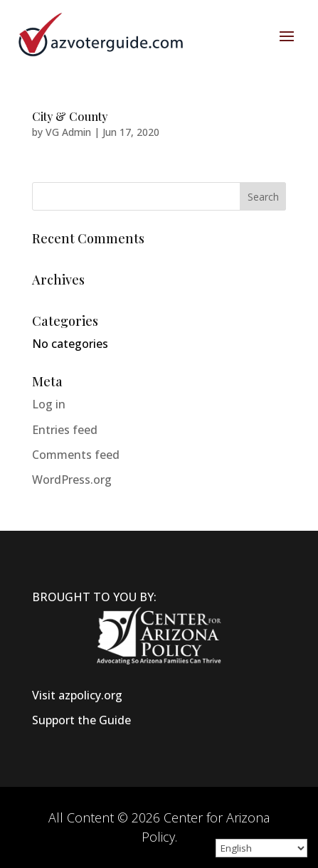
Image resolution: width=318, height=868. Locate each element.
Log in (49, 404)
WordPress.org (72, 480)
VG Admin (68, 132)
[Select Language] (261, 848)
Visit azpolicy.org (77, 695)
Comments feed (76, 455)
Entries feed (65, 430)
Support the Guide (81, 720)
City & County (70, 116)
